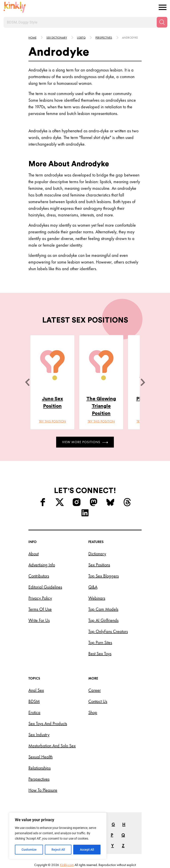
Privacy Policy (40, 598)
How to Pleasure (43, 790)
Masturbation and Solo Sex (52, 746)
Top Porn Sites (100, 642)
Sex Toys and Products (48, 723)
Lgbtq (81, 38)
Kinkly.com (67, 865)
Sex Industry (39, 735)
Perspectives (104, 38)
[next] (143, 382)
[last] (27, 382)
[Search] (162, 22)
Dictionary (97, 554)
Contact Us (98, 701)
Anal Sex (36, 690)
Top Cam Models (103, 609)
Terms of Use (40, 609)
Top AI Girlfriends (103, 620)
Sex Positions (99, 565)
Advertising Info (42, 565)
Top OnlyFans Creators (108, 631)
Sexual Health (41, 757)
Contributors (39, 576)
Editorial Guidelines (45, 587)
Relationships (40, 768)
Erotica (34, 712)
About (34, 554)
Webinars (97, 598)
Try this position (52, 421)
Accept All (87, 850)
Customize (29, 850)
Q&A (93, 587)
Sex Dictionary (57, 38)
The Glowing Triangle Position (101, 406)
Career (95, 690)
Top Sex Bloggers (104, 576)
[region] (58, 836)
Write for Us (39, 620)
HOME (32, 38)
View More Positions (85, 442)
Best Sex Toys (100, 654)
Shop (93, 712)
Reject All (58, 850)
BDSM (34, 701)
